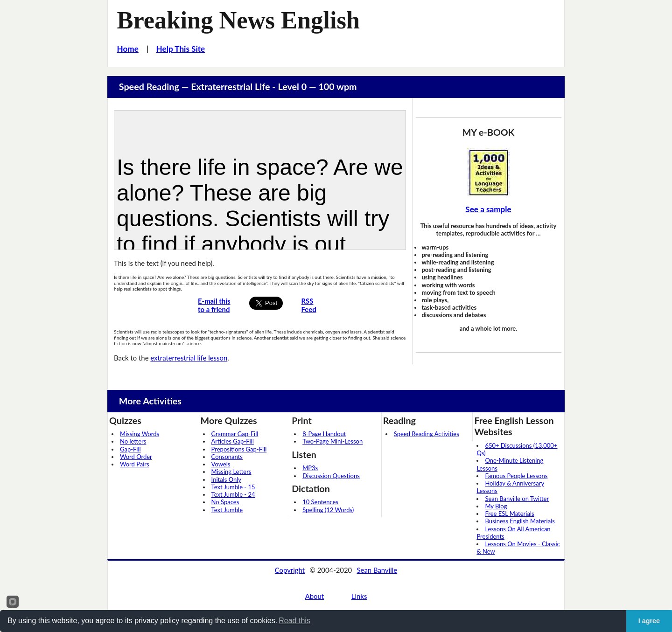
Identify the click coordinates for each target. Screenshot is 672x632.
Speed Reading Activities (427, 434)
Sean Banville (377, 570)
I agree (649, 621)
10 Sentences (320, 502)
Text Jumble (227, 510)
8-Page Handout (324, 434)
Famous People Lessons (516, 476)
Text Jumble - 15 (233, 487)
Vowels (221, 464)
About (315, 596)
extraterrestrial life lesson (189, 358)
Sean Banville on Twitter (517, 499)
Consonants (227, 457)
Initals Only (226, 479)
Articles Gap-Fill (233, 441)
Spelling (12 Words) (328, 510)
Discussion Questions (331, 476)
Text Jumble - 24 (233, 494)
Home (128, 49)
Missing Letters (231, 472)
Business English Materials (520, 521)
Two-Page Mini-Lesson (332, 441)
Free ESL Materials (509, 514)
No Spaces (225, 502)
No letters (133, 441)
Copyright (290, 570)
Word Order (136, 457)
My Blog (496, 506)
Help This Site (181, 49)
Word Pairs (135, 464)
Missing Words (140, 434)
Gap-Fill (130, 449)
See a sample (488, 209)
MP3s (310, 468)
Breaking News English (238, 20)
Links (359, 596)
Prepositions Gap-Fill (239, 449)
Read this (294, 621)
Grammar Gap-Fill (235, 434)
